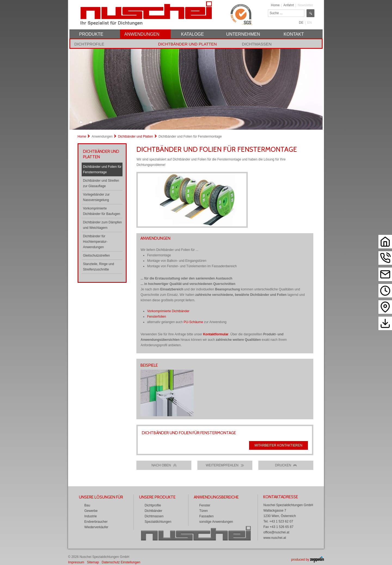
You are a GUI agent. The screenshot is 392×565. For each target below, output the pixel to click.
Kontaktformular (216, 334)
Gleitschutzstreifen (97, 256)
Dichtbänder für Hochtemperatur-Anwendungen (95, 242)
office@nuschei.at (276, 532)
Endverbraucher (96, 522)
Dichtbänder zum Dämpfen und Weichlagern (102, 225)
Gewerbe (91, 511)
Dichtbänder (153, 511)
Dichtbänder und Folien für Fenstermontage (102, 169)
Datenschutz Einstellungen (121, 562)
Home (275, 5)
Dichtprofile (89, 44)
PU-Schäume (193, 322)
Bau (87, 505)
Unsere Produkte (157, 497)
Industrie (91, 516)
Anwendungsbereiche (216, 497)
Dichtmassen (257, 44)
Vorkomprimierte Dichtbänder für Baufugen (102, 211)
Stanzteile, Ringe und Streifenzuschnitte (99, 267)
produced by (308, 560)
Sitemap (93, 562)
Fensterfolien (156, 317)
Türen (203, 511)
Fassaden (206, 516)
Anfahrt (289, 5)
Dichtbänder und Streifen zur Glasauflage (101, 183)
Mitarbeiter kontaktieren (278, 445)
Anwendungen (102, 136)
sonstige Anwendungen (216, 522)
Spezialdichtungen (158, 522)
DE (301, 23)
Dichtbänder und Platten (188, 44)
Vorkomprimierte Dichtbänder (168, 311)
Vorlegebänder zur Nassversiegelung (96, 197)
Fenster (205, 505)
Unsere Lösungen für (101, 497)
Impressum (76, 562)
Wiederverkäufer (96, 527)
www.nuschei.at (275, 538)
